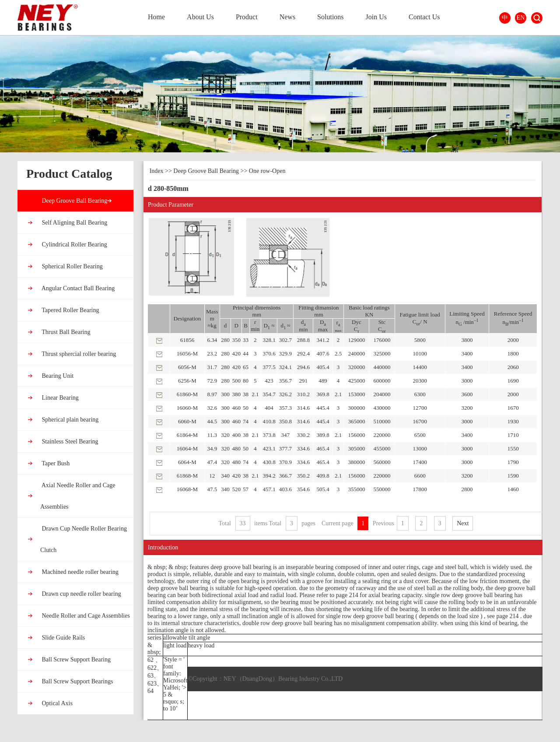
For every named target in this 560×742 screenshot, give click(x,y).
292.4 (303, 353)
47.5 (212, 489)
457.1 (269, 489)
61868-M (187, 476)
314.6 (303, 408)
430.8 (269, 462)
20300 (420, 381)
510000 (382, 421)
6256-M (187, 381)
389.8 (323, 435)
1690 (513, 381)
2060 (513, 367)
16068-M (187, 489)
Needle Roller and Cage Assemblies (85, 616)
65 (246, 367)
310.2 (303, 394)
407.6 (323, 353)
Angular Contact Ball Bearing (77, 288)
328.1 (269, 340)
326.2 (285, 394)
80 (246, 381)
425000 (356, 381)
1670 (513, 408)
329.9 (285, 353)
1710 (513, 435)
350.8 (285, 421)
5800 (420, 340)
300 (225, 394)
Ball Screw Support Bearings (77, 681)
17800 (420, 489)
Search (537, 18)
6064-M (187, 462)
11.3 (212, 435)
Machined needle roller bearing (79, 572)
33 (246, 340)
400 (237, 435)
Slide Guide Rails (63, 638)
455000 (382, 448)
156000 (356, 435)
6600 (420, 476)
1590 (513, 476)
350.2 (303, 476)
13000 (420, 448)
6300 (420, 394)
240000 (356, 353)
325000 (382, 353)
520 (237, 489)
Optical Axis (56, 703)
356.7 (285, 381)
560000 (382, 462)
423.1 (269, 448)
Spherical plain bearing (69, 420)
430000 (382, 408)
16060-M (187, 408)
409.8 (323, 476)
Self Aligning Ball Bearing (74, 223)
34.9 (212, 448)
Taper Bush (55, 463)
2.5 (338, 353)
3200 (467, 408)
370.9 (285, 462)
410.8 (269, 421)
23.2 (212, 353)
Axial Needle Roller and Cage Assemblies (78, 496)
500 (237, 381)
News (287, 17)
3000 (467, 381)
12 (212, 476)
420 (237, 353)
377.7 (285, 448)
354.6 (303, 489)
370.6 (269, 353)
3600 (467, 394)
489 (323, 381)
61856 (187, 340)
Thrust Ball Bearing (65, 332)
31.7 (212, 367)
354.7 (269, 394)
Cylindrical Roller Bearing (74, 244)
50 (246, 408)
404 (269, 408)
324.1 (285, 367)
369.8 (323, 394)
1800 (513, 353)
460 (237, 408)
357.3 (285, 408)
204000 (382, 394)
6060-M (187, 421)
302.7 (285, 340)
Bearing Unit (57, 376)
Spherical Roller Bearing (72, 266)
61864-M (187, 435)
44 (246, 353)
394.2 (269, 476)
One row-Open (267, 171)
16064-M (187, 448)
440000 (382, 367)
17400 (420, 462)
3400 (467, 353)
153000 (356, 394)
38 (246, 394)
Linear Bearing (59, 398)
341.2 (323, 340)
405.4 (323, 367)
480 (237, 448)
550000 (382, 489)
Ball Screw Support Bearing (75, 659)
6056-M (187, 367)
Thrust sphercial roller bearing (78, 354)
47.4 (212, 462)
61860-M (187, 394)
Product (247, 17)
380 (237, 394)
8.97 (212, 394)
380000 (356, 462)
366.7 (285, 476)
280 (225, 340)
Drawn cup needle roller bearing (81, 594)
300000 (356, 408)
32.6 (212, 408)
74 (246, 421)
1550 (513, 448)
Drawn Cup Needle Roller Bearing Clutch (84, 539)
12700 (420, 408)
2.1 (255, 394)
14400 (420, 367)
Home (156, 17)
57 (246, 489)
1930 (513, 421)
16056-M (187, 353)
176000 (382, 340)
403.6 (285, 489)
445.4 (323, 408)
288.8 (303, 340)
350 (237, 340)
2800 (467, 489)
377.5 (269, 367)
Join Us (376, 17)
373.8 (269, 435)
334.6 (303, 448)
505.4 (323, 489)
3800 (467, 340)
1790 (513, 462)
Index (157, 171)
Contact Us (424, 17)
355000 (356, 489)
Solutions (330, 17)
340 (225, 476)
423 (269, 381)
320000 (356, 367)
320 (225, 435)
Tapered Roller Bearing (70, 310)
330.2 (303, 435)
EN (521, 18)
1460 (513, 489)
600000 (382, 381)
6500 (420, 435)
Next (463, 523)
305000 (356, 448)
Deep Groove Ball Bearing (74, 201)
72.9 (212, 381)
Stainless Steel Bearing (69, 441)
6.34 (212, 340)
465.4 (323, 448)
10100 (420, 353)
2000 (513, 340)
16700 (420, 421)
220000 (382, 435)
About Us (200, 17)
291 (304, 381)
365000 (356, 421)
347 (286, 435)
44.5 (212, 421)
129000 (356, 340)
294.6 (303, 367)
